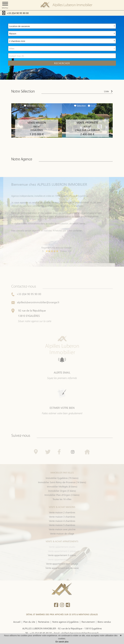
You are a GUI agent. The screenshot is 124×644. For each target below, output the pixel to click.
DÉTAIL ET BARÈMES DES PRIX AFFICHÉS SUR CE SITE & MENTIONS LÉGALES (62, 614)
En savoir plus (62, 642)
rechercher (62, 63)
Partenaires (44, 622)
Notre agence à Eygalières (65, 622)
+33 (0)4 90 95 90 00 (18, 13)
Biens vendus (104, 622)
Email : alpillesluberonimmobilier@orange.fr (76, 633)
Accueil (17, 622)
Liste (108, 93)
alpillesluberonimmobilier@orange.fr (35, 310)
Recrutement (88, 622)
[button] (62, 26)
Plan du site (29, 622)
